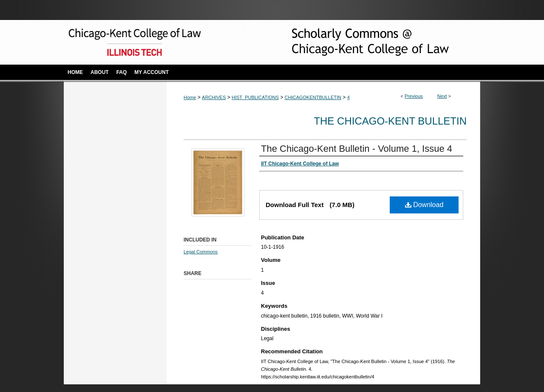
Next (442, 96)
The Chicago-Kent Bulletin (390, 121)
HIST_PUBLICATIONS (255, 97)
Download (424, 205)
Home (190, 97)
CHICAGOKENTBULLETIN (313, 97)
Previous (414, 96)
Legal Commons (201, 252)
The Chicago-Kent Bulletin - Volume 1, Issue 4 (357, 149)
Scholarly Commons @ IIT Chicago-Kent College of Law (357, 42)
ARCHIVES (214, 97)
